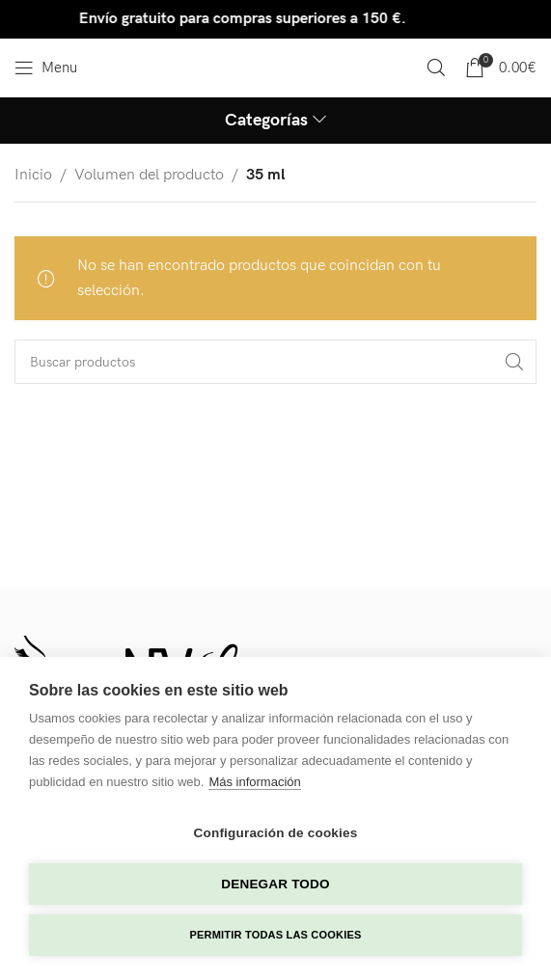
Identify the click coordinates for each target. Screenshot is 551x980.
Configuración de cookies (276, 833)
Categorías (266, 121)
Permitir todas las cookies (276, 935)
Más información (254, 782)
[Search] (436, 68)
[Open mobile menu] (46, 68)
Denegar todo (275, 884)
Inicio (33, 175)
